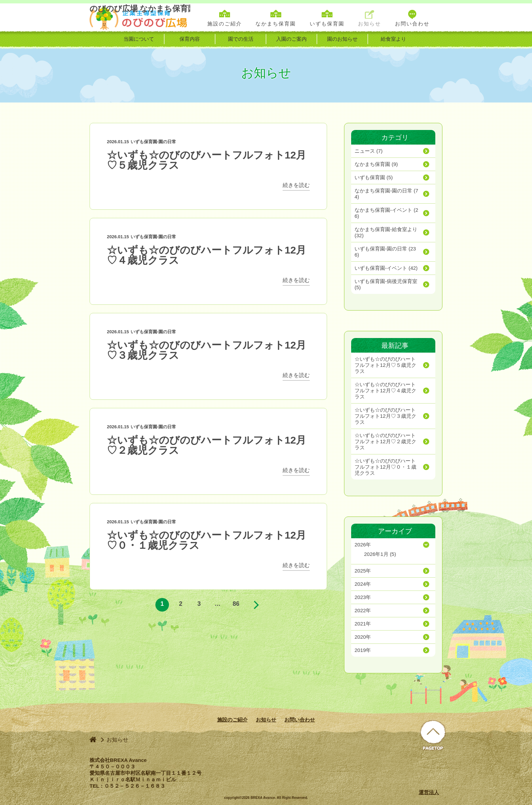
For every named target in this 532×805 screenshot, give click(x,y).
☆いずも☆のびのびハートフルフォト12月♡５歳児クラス (206, 160)
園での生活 (241, 39)
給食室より (393, 39)
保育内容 (190, 39)
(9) (376, 164)
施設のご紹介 (232, 720)
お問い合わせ (300, 720)
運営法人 (429, 792)
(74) (386, 194)
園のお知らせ (342, 39)
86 (236, 605)
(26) (386, 213)
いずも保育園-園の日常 (153, 142)
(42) (386, 268)
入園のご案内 (291, 39)
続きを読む (296, 185)
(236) (385, 252)
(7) (369, 151)
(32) (386, 232)
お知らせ (266, 720)
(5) (374, 177)
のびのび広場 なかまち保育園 (140, 17)
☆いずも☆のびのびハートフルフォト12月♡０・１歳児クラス (206, 540)
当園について (139, 39)
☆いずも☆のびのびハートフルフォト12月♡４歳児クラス (206, 255)
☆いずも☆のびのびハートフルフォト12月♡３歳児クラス (206, 350)
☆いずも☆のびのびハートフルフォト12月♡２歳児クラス (206, 445)
